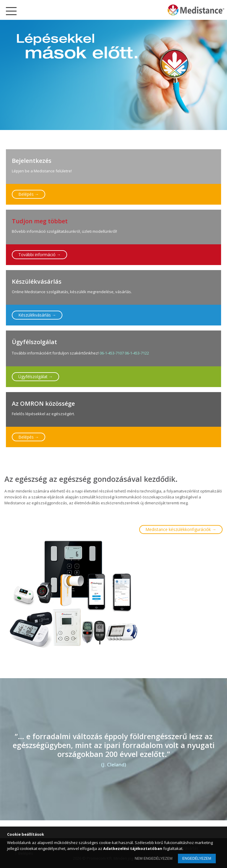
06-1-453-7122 (137, 353)
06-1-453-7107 (112, 353)
